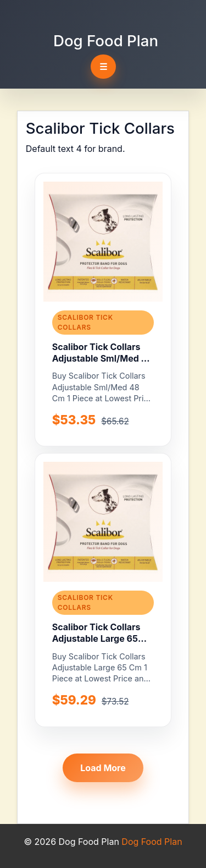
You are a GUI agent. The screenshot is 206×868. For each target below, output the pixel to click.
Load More (103, 768)
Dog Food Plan (106, 41)
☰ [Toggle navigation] (103, 67)
